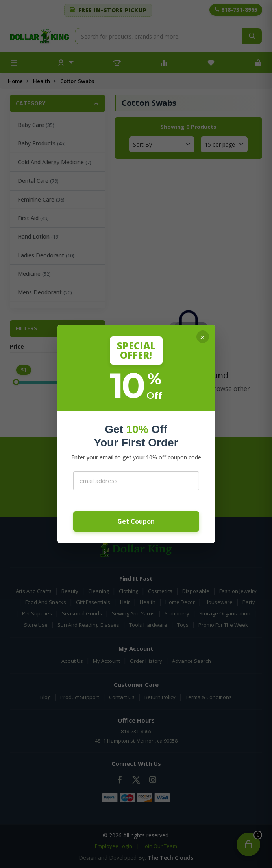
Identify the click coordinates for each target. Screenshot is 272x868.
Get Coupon (136, 521)
